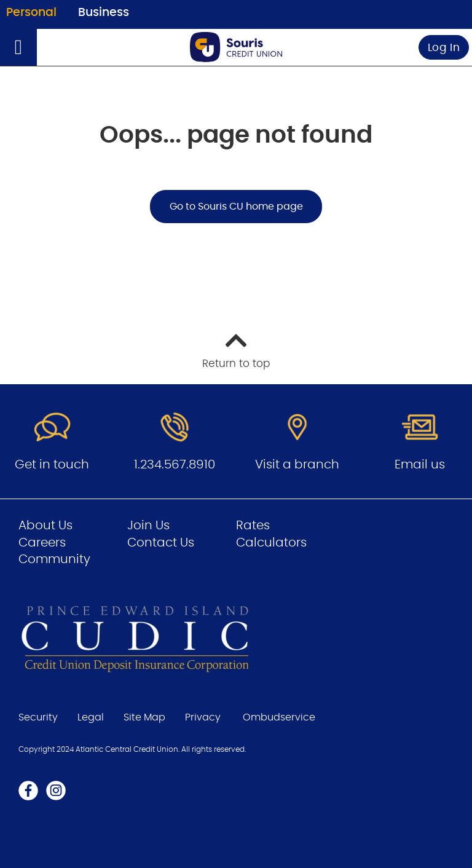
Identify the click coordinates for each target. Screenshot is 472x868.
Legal (91, 717)
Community (54, 559)
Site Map (144, 717)
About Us (45, 526)
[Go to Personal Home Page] (236, 47)
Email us (420, 465)
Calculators (271, 543)
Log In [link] (444, 48)
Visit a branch (297, 465)
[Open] (18, 47)
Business (104, 13)
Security (38, 717)
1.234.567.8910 (175, 465)
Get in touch (52, 465)
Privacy (203, 717)
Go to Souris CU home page (236, 207)
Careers (42, 543)
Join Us (148, 526)
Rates (253, 526)
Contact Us (161, 543)
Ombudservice (279, 717)
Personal (31, 13)
